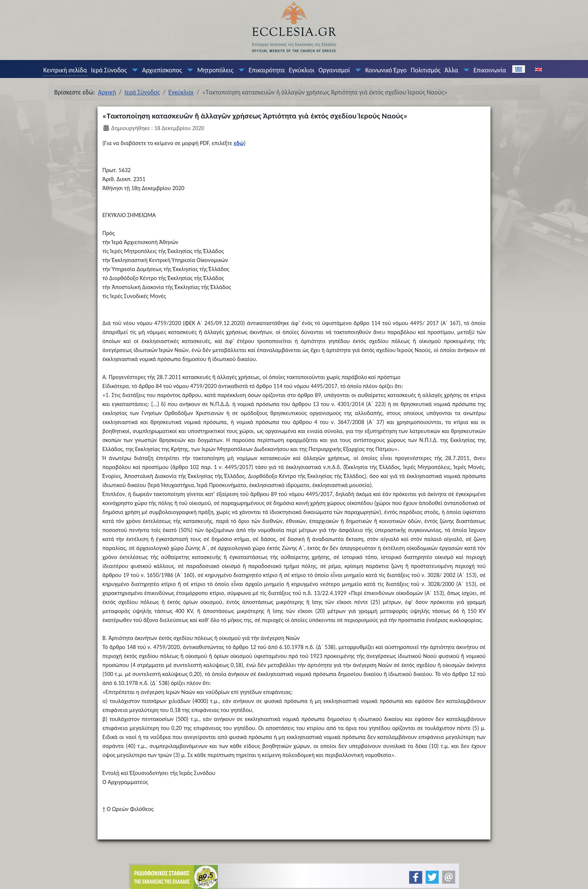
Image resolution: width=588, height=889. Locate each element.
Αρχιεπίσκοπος (162, 70)
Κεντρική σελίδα (65, 70)
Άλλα (451, 70)
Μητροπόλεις (215, 70)
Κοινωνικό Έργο (386, 70)
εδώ (239, 143)
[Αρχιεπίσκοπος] (189, 70)
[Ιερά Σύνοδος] (133, 70)
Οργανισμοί (334, 70)
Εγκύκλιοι (302, 70)
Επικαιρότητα (267, 70)
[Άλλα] (465, 70)
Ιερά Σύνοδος (109, 70)
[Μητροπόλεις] (240, 70)
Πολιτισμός (426, 70)
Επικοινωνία (490, 70)
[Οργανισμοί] (357, 70)
